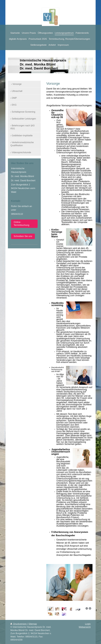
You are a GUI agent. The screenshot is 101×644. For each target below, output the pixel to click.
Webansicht (85, 627)
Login (88, 624)
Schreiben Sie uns (23, 236)
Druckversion (19, 624)
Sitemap (33, 624)
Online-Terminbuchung (21, 224)
